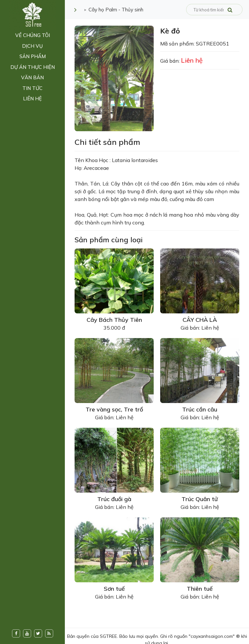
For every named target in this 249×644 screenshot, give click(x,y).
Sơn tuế (114, 589)
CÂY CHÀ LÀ (200, 320)
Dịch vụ (32, 46)
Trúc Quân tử (200, 499)
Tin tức (32, 88)
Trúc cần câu (200, 409)
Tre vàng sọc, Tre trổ (114, 409)
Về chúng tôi (33, 35)
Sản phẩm (33, 56)
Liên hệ (32, 99)
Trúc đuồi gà (114, 499)
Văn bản (32, 77)
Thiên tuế (200, 589)
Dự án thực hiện (33, 67)
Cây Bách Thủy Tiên (114, 320)
